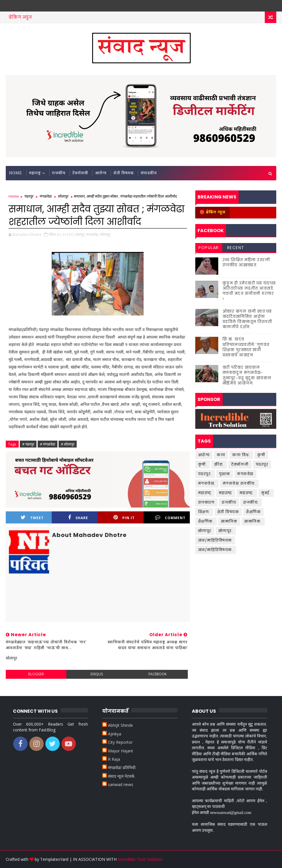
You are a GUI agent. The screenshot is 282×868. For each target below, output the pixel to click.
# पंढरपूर (28, 444)
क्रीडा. (219, 464)
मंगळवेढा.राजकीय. (239, 483)
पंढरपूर (29, 196)
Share (78, 518)
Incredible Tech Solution (140, 859)
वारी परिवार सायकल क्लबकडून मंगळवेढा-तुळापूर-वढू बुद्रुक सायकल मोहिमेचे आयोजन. (247, 375)
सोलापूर (63, 196)
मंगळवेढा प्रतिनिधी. (122, 767)
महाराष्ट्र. (247, 493)
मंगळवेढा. (207, 483)
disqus (97, 674)
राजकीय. (251, 502)
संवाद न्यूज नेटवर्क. (122, 776)
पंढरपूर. (205, 474)
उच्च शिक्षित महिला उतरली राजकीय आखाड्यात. (246, 262)
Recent (236, 248)
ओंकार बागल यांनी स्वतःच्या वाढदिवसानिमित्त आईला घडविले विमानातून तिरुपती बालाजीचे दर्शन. (247, 319)
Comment (170, 518)
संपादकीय (149, 173)
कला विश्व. (241, 455)
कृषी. (203, 464)
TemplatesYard (54, 859)
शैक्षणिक (253, 512)
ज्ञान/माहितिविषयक (215, 540)
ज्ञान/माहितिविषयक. (216, 550)
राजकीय (59, 173)
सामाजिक (229, 521)
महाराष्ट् (205, 493)
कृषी (261, 455)
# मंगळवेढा (48, 444)
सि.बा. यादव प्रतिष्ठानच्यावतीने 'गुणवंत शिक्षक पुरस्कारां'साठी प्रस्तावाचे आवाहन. (246, 347)
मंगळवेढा (46, 196)
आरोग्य (101, 173)
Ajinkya (115, 734)
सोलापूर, (106, 234)
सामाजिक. (253, 521)
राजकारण (206, 502)
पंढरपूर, (80, 234)
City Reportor (120, 742)
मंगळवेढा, (93, 234)
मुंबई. (266, 493)
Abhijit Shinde (120, 725)
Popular (209, 248)
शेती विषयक (124, 173)
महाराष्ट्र (35, 173)
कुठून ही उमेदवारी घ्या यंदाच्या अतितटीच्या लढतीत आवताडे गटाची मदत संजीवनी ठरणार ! (249, 291)
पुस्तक (225, 474)
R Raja (114, 759)
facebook (158, 674)
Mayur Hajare (121, 751)
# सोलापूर (68, 444)
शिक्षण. (204, 512)
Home (16, 173)
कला (221, 455)
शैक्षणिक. (206, 521)
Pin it (124, 518)
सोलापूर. (226, 531)
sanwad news (121, 784)
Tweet (32, 518)
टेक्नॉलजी (80, 173)
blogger (36, 674)
